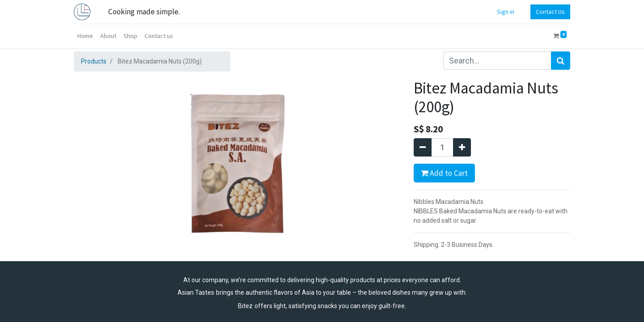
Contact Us (550, 12)
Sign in (506, 12)
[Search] (561, 61)
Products (94, 61)
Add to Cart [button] (444, 173)
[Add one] (462, 147)
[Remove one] (423, 147)
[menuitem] (85, 36)
